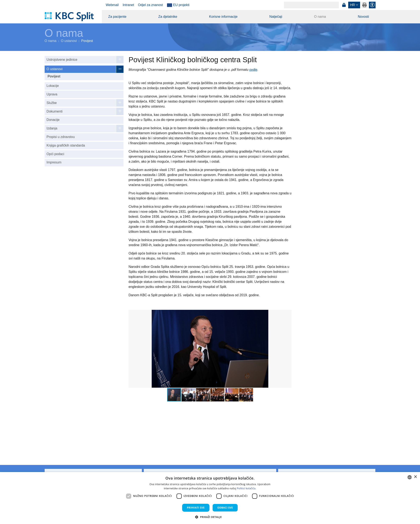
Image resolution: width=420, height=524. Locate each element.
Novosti (363, 17)
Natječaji (276, 17)
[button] (288, 314)
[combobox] (410, 477)
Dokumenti (54, 111)
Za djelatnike (168, 17)
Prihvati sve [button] (196, 508)
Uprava (52, 94)
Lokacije (53, 86)
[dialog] (210, 498)
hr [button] (353, 5)
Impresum (54, 162)
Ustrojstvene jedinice (62, 60)
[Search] (311, 5)
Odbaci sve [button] (225, 508)
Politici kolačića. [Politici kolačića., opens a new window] (247, 488)
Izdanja (52, 128)
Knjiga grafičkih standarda (66, 145)
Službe (52, 103)
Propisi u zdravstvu (61, 137)
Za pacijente (117, 17)
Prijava (344, 5)
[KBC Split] (71, 17)
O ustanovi (69, 41)
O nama (320, 17)
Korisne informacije (223, 17)
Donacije (53, 120)
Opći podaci (55, 154)
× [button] (415, 477)
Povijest (54, 76)
